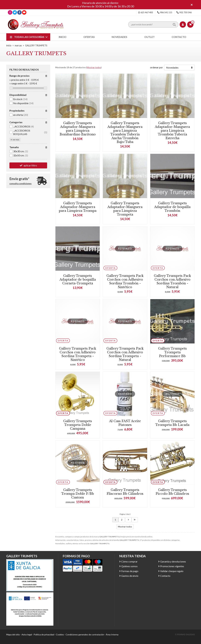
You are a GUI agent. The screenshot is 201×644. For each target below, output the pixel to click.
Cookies (60, 634)
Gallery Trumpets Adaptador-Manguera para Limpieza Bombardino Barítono (78, 129)
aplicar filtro (30, 165)
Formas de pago (130, 571)
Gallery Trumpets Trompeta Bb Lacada (172, 423)
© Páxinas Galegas (185, 635)
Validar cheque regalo (172, 571)
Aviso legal (27, 634)
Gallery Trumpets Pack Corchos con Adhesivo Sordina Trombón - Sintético (125, 281)
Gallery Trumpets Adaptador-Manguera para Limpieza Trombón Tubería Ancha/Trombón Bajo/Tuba (125, 132)
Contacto (165, 576)
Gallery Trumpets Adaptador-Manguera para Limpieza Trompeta (125, 209)
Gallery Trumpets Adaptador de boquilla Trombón (172, 207)
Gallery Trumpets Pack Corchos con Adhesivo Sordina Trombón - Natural (172, 281)
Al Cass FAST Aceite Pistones (125, 423)
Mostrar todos (94, 67)
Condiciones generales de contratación (85, 634)
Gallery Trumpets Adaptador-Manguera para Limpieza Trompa (78, 207)
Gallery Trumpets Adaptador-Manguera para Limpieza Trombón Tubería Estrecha (172, 131)
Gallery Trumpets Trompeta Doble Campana (78, 425)
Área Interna (112, 634)
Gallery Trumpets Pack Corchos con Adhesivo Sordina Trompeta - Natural (125, 354)
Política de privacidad (44, 634)
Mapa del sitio (13, 634)
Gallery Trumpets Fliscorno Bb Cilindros (125, 492)
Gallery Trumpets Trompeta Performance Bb (172, 352)
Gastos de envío (130, 576)
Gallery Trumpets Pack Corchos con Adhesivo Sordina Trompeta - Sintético (78, 354)
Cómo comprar (129, 561)
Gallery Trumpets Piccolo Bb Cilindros (172, 492)
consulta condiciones (20, 184)
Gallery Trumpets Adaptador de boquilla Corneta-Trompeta (78, 280)
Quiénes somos (129, 566)
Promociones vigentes (172, 566)
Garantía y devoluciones (173, 561)
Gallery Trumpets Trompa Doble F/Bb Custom (78, 494)
